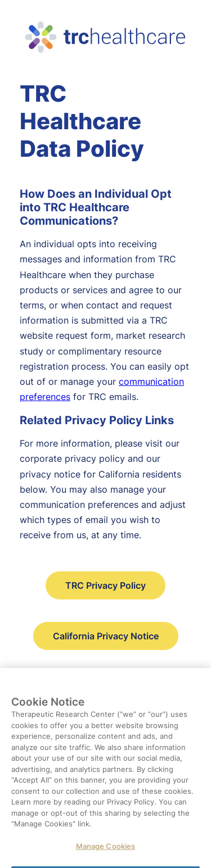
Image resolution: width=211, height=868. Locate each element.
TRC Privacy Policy (105, 585)
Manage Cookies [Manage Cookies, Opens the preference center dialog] (106, 849)
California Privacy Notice (106, 636)
